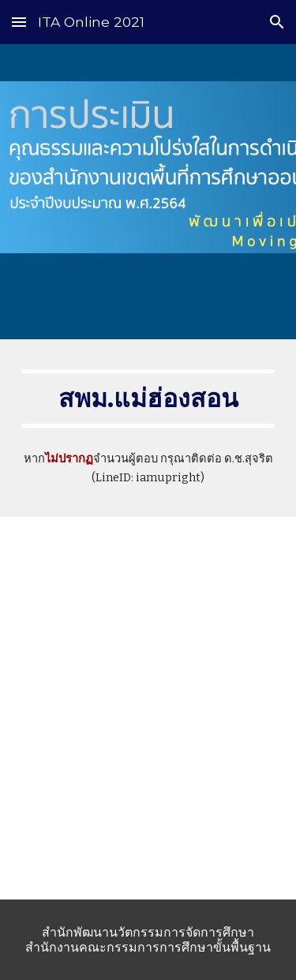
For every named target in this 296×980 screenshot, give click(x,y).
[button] (19, 22)
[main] (148, 398)
